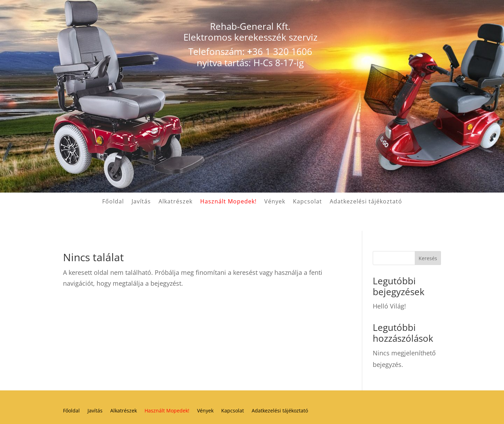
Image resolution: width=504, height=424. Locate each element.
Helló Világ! (389, 306)
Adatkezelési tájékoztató (366, 202)
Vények (275, 202)
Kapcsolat (307, 202)
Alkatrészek (176, 202)
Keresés (428, 258)
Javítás (141, 202)
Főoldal (113, 202)
